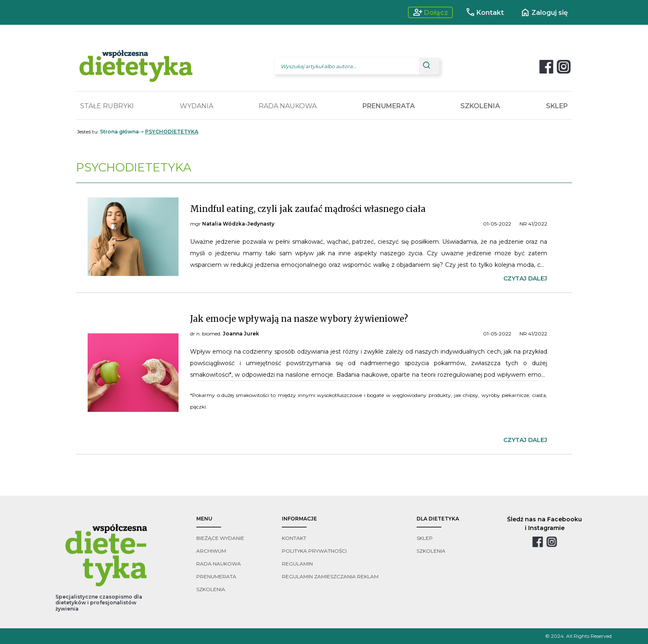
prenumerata (216, 576)
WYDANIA (197, 106)
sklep (425, 538)
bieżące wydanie (220, 538)
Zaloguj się (544, 12)
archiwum (211, 551)
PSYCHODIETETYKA (172, 132)
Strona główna (119, 132)
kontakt (294, 538)
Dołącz (430, 12)
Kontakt (485, 12)
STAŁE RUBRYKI (107, 106)
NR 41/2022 (533, 224)
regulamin (297, 564)
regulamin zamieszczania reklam (330, 576)
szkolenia (211, 589)
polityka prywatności (314, 551)
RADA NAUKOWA (288, 106)
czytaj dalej (525, 278)
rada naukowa (219, 564)
